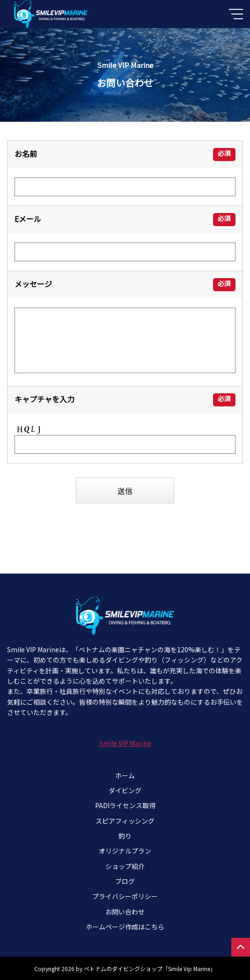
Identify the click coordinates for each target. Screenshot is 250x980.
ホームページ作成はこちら (125, 927)
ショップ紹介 (125, 866)
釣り (125, 836)
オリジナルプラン (125, 851)
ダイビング (125, 790)
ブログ (125, 881)
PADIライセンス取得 (125, 805)
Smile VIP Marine (125, 743)
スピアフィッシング (125, 821)
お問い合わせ (125, 912)
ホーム (125, 775)
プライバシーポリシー (125, 896)
